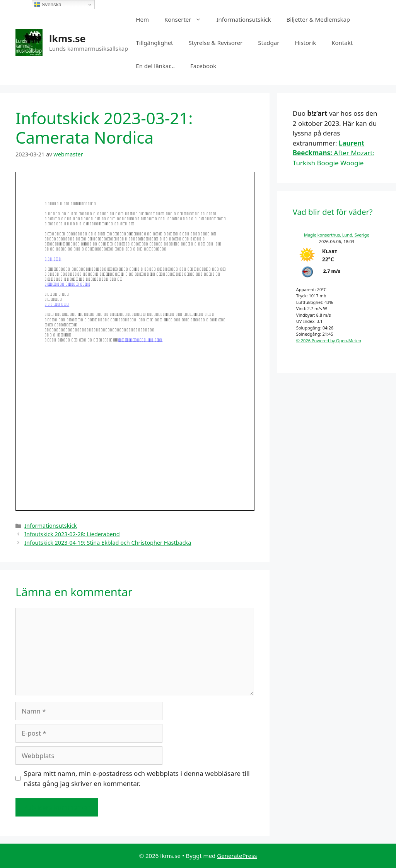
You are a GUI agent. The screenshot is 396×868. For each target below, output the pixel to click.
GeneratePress (237, 856)
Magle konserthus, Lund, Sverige (337, 235)
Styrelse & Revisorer (216, 43)
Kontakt (342, 43)
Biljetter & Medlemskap (318, 19)
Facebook (203, 66)
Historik (305, 43)
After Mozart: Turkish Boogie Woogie (334, 153)
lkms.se (67, 38)
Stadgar (269, 43)
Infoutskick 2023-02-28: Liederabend (72, 534)
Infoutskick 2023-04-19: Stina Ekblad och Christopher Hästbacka (108, 543)
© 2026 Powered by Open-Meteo (329, 341)
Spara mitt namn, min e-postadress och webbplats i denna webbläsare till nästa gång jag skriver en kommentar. (137, 778)
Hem (142, 19)
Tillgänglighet (154, 43)
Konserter (187, 19)
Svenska (48, 5)
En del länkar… (155, 66)
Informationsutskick (244, 19)
